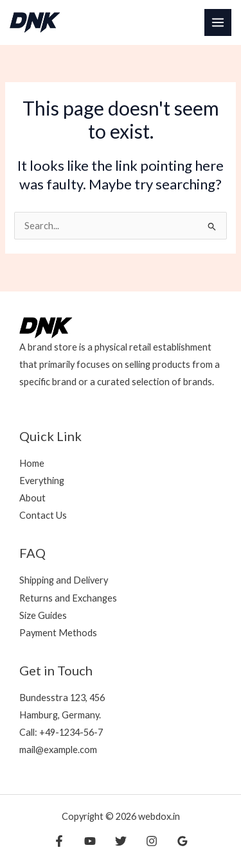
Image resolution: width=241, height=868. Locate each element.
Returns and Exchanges (68, 598)
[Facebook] (59, 841)
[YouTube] (90, 841)
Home (32, 463)
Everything (42, 481)
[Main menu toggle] (218, 22)
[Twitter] (121, 841)
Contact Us (43, 515)
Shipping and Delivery (64, 580)
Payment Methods (58, 633)
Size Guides (43, 615)
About (32, 498)
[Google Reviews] (183, 841)
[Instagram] (152, 841)
